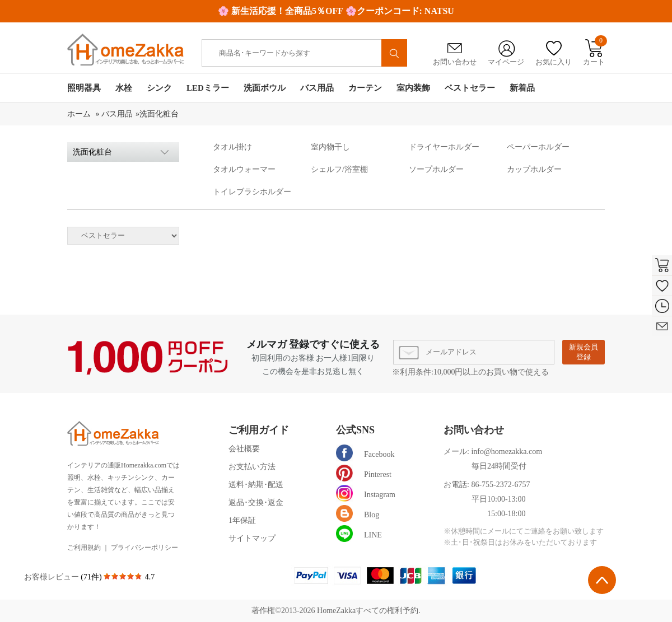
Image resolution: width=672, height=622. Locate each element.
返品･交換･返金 (256, 502)
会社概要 (244, 449)
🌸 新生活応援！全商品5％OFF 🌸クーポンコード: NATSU (336, 11)
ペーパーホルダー (538, 147)
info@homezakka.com (507, 452)
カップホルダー (534, 169)
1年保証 (242, 520)
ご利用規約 (84, 548)
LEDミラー (208, 88)
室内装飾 (413, 88)
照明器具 (84, 88)
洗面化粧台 (159, 114)
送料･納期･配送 (256, 485)
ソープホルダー (436, 169)
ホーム (80, 114)
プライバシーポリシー (144, 548)
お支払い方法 (252, 467)
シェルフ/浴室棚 (339, 169)
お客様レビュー (53, 577)
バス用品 (317, 88)
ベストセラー (470, 88)
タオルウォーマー (244, 169)
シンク (159, 88)
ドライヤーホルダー (444, 147)
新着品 (522, 88)
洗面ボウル (265, 88)
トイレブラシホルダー (252, 192)
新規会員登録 (584, 352)
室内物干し (330, 147)
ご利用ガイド (259, 430)
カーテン (365, 88)
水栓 (124, 88)
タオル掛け (232, 147)
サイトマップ (252, 538)
